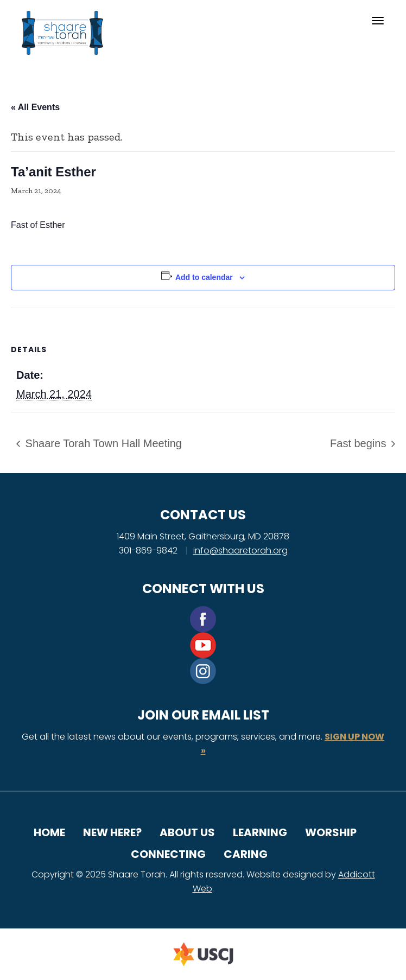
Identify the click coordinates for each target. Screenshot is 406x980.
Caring (246, 854)
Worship (331, 832)
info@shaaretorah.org (240, 551)
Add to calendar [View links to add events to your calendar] (204, 277)
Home (49, 832)
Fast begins (360, 443)
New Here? (112, 832)
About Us (187, 832)
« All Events (35, 107)
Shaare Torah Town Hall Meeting (102, 443)
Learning (260, 832)
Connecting (168, 854)
